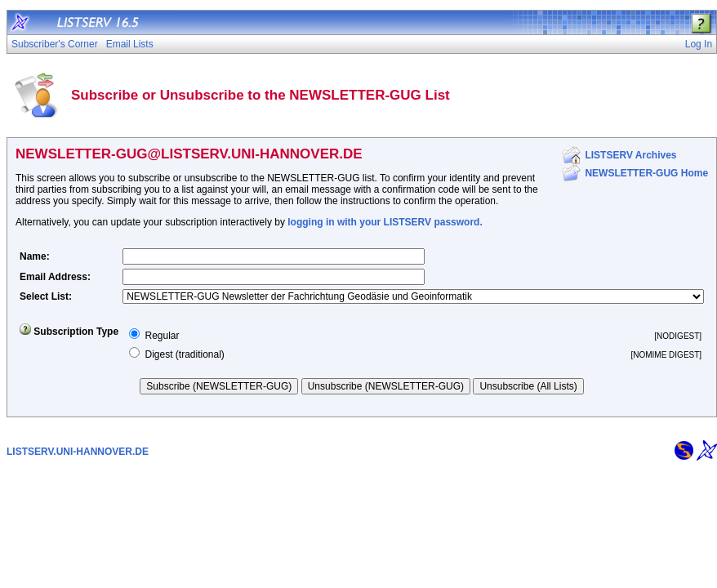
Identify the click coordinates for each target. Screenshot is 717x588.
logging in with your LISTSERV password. (385, 222)
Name (33, 256)
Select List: (46, 296)
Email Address (53, 277)
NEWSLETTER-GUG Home (646, 173)
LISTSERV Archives (630, 155)
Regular (162, 336)
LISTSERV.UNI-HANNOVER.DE (78, 452)
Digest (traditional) (184, 354)
